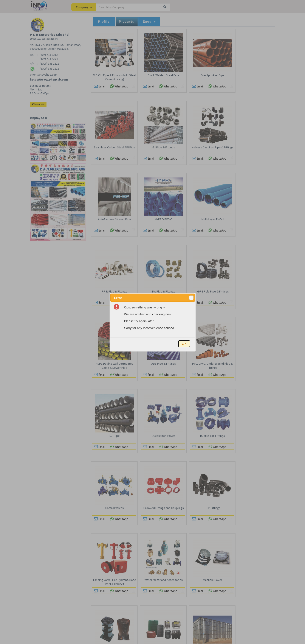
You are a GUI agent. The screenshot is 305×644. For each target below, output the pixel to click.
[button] (191, 298)
